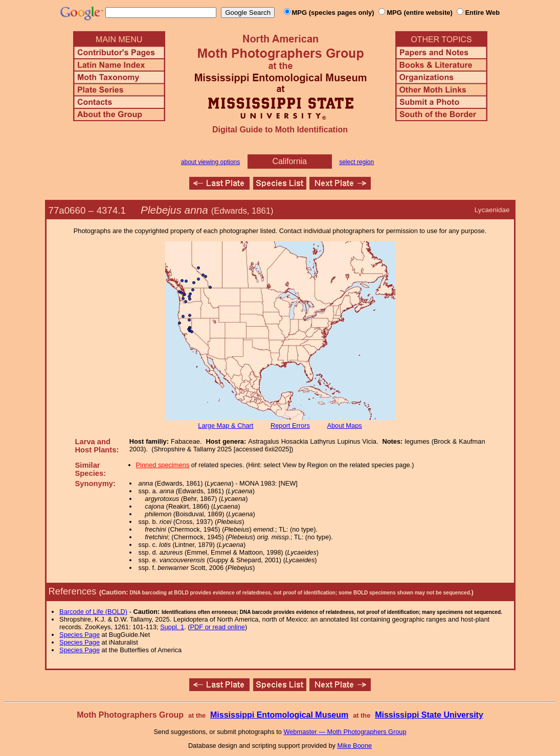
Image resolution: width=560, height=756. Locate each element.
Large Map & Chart (226, 426)
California (289, 161)
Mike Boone (355, 746)
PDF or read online (217, 627)
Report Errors (290, 426)
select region (356, 162)
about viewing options (210, 162)
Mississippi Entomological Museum (279, 715)
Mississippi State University (429, 715)
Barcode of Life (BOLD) (93, 612)
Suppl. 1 (172, 627)
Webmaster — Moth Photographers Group (345, 732)
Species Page (80, 635)
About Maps (344, 426)
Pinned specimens (163, 465)
